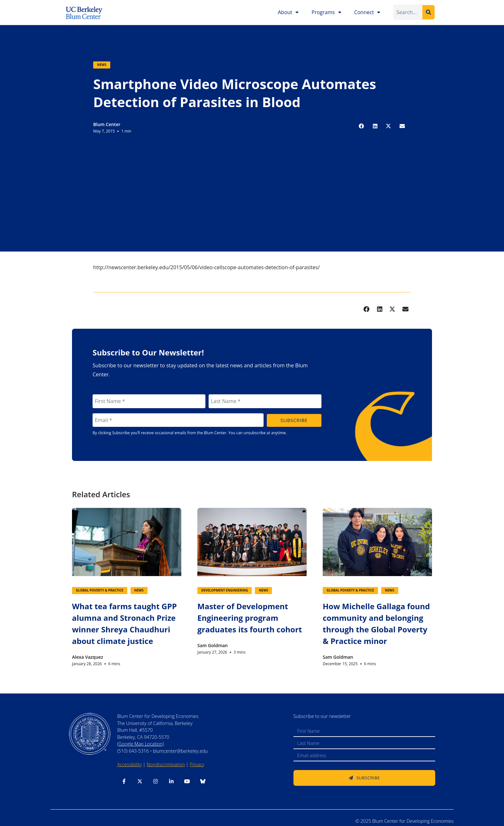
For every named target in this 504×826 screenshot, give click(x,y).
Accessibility (129, 764)
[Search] (428, 12)
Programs (326, 12)
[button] (362, 126)
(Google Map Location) (140, 744)
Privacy (197, 764)
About (288, 12)
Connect (367, 12)
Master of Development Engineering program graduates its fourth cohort (250, 618)
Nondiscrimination (166, 764)
